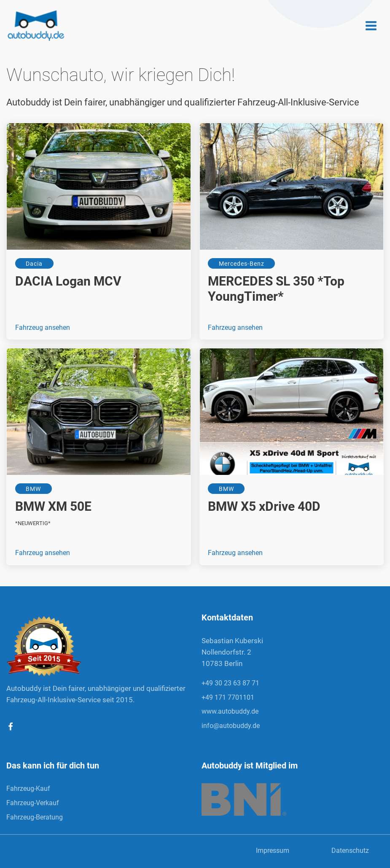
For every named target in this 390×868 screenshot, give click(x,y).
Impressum (273, 850)
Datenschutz (350, 850)
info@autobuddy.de (231, 726)
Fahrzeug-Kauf (28, 788)
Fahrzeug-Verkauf (34, 803)
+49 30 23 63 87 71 (230, 683)
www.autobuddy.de (230, 711)
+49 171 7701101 (228, 697)
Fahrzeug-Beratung (35, 817)
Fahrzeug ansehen (43, 328)
